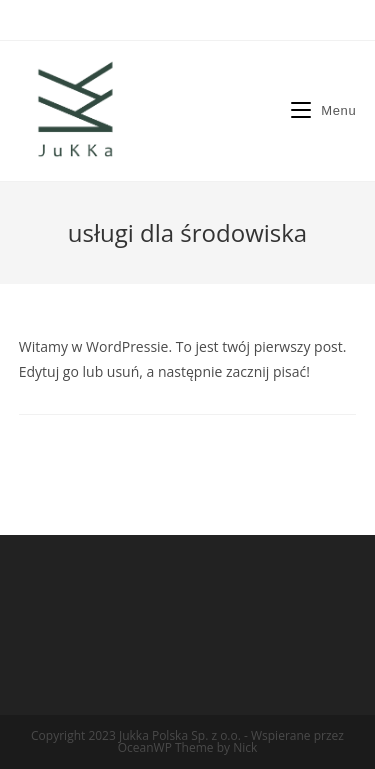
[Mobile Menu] (323, 110)
